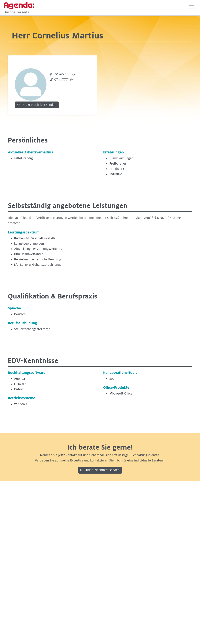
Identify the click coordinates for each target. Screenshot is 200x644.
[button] (192, 7)
